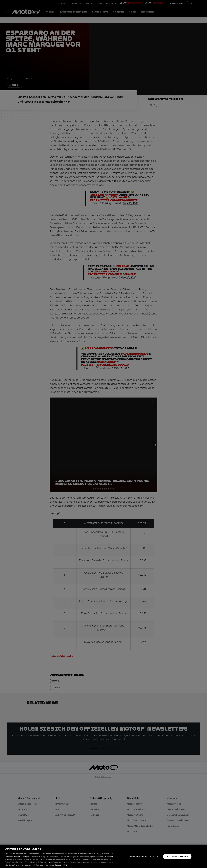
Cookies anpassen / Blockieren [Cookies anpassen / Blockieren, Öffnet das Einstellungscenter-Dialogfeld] (143, 856)
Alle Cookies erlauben (177, 856)
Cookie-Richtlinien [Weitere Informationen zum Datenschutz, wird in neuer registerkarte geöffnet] (63, 865)
